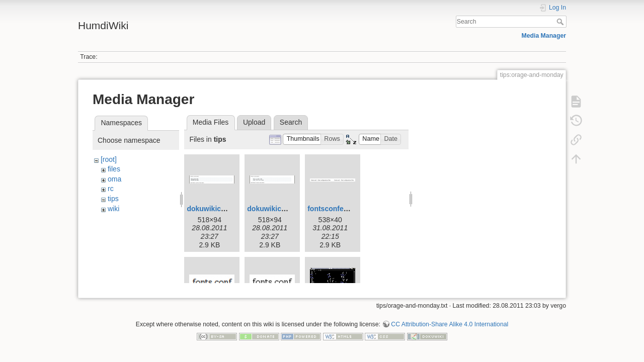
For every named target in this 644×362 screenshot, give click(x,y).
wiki (113, 209)
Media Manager (544, 36)
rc (111, 189)
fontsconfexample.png (345, 209)
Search (561, 22)
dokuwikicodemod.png (285, 209)
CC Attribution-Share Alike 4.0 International (450, 320)
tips (113, 199)
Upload (254, 122)
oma (114, 179)
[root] (109, 159)
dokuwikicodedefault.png (229, 209)
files (114, 169)
